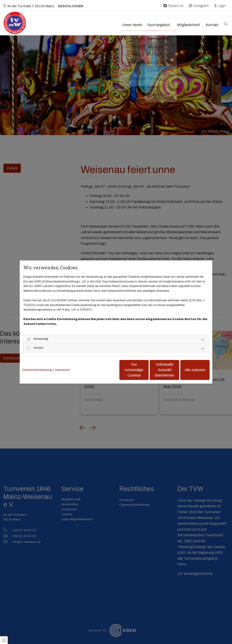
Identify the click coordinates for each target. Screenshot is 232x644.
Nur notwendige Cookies (103, 370)
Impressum (62, 370)
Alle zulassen (189, 370)
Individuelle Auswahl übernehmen (146, 370)
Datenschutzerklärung (37, 370)
